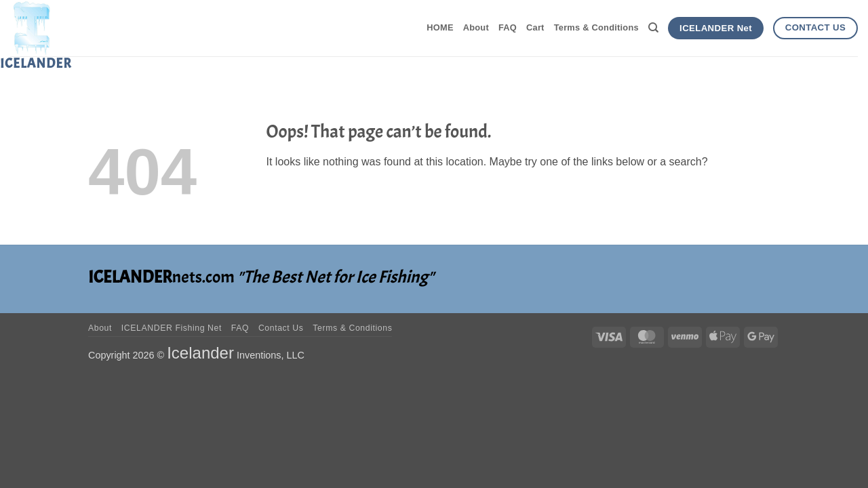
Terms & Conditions (596, 27)
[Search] (653, 28)
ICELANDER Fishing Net (172, 328)
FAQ (508, 27)
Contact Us (281, 328)
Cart (535, 27)
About (476, 27)
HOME (440, 27)
